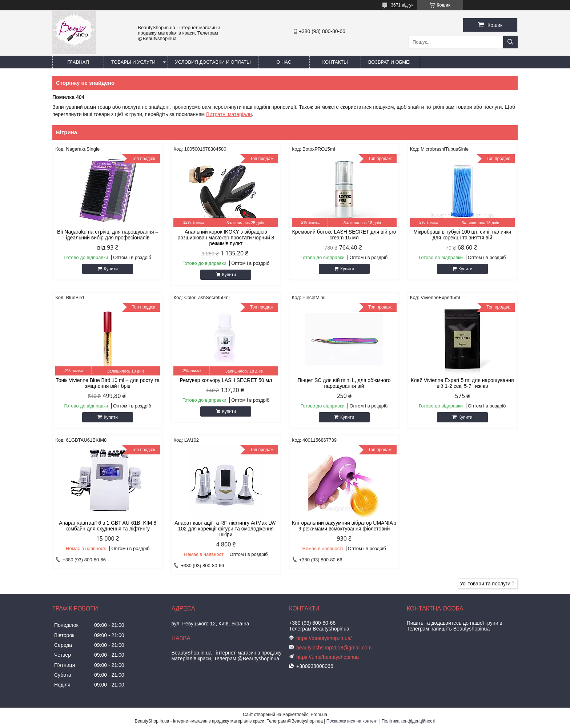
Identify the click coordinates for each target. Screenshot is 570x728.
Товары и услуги (133, 62)
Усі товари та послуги (485, 584)
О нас (284, 62)
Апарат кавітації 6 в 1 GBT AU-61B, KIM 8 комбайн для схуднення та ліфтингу (108, 526)
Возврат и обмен (390, 62)
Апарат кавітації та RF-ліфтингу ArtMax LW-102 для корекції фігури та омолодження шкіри (226, 529)
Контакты (335, 62)
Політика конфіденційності (409, 721)
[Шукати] (510, 42)
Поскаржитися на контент (352, 721)
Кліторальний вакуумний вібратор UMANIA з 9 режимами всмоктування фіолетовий (344, 526)
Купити (111, 269)
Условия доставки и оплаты (213, 62)
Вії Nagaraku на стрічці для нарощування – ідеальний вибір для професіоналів (108, 235)
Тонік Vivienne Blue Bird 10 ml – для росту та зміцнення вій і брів (108, 383)
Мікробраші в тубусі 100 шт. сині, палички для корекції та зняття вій (462, 235)
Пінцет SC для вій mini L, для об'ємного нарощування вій (344, 383)
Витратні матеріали (229, 114)
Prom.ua (319, 715)
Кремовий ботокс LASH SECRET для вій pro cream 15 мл (344, 235)
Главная (78, 62)
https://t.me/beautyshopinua (328, 657)
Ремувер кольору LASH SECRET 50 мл (226, 380)
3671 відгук (402, 5)
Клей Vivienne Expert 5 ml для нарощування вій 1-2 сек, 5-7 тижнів (462, 383)
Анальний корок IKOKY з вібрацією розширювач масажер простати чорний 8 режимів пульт (226, 238)
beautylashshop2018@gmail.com (334, 648)
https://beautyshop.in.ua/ (324, 638)
